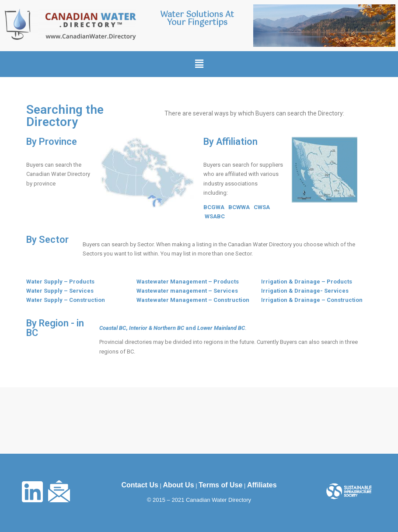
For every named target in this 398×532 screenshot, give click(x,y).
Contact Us (140, 485)
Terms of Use (220, 485)
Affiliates (262, 485)
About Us (178, 485)
